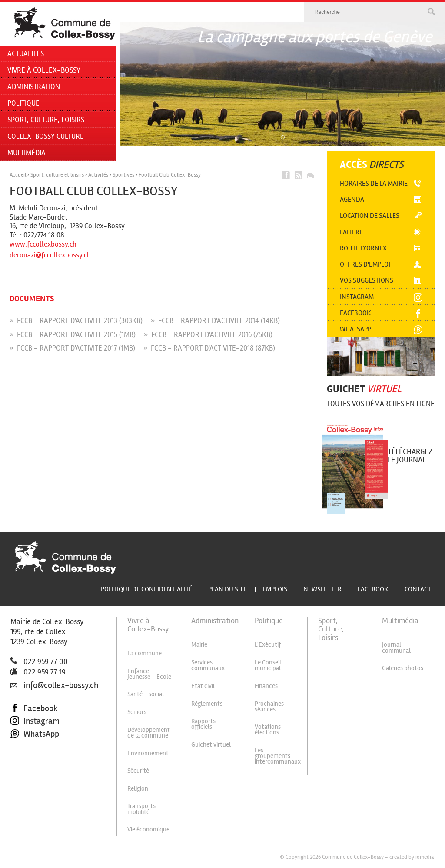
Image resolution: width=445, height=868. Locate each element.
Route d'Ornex (363, 248)
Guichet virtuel (211, 744)
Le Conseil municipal (268, 665)
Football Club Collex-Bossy (170, 175)
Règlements (207, 704)
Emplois (275, 589)
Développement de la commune (149, 733)
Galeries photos (403, 668)
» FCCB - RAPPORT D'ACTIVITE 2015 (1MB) (73, 335)
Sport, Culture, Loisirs (46, 120)
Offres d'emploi (365, 264)
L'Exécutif (268, 644)
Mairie (199, 644)
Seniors (137, 712)
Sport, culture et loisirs (57, 175)
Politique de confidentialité (147, 589)
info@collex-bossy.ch (54, 685)
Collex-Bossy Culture (46, 136)
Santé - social (146, 694)
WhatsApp (35, 734)
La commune (144, 653)
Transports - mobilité (144, 809)
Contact (418, 589)
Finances (266, 686)
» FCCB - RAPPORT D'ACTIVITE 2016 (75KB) (208, 335)
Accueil (18, 175)
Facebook (355, 313)
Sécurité (138, 771)
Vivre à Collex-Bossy (44, 70)
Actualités (26, 54)
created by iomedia (412, 857)
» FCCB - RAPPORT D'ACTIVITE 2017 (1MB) (72, 348)
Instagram (357, 297)
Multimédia (27, 153)
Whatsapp (355, 329)
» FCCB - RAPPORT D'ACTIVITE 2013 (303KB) (76, 321)
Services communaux (208, 665)
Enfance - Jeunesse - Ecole (149, 674)
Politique (23, 103)
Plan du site (227, 589)
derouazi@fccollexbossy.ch (50, 255)
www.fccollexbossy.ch (43, 244)
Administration (34, 87)
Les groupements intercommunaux (278, 756)
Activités (98, 175)
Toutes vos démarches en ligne (381, 404)
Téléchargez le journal (410, 456)
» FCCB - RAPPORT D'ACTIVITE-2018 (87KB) (209, 348)
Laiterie (352, 232)
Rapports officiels (203, 724)
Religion (138, 788)
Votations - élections (270, 729)
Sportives (123, 175)
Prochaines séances (269, 706)
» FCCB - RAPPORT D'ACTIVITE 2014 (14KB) (215, 321)
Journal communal (396, 647)
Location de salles (370, 215)
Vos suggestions (367, 280)
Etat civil (203, 686)
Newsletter (322, 589)
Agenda (352, 199)
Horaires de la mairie (374, 183)
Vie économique (148, 829)
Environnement (148, 753)
